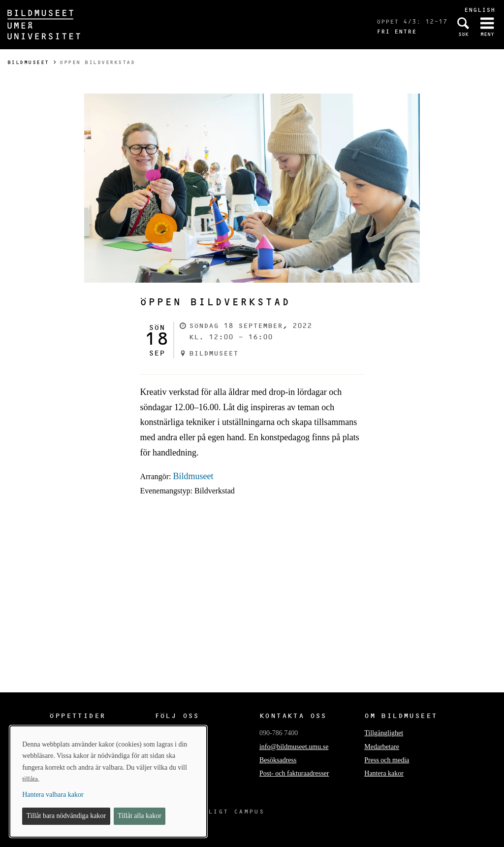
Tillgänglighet (384, 733)
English (480, 10)
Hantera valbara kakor (53, 795)
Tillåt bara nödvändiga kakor (66, 816)
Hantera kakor (384, 773)
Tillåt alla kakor (140, 816)
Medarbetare (382, 747)
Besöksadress (278, 760)
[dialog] (108, 782)
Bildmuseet (28, 62)
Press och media (387, 760)
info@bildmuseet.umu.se (294, 747)
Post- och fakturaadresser (294, 773)
